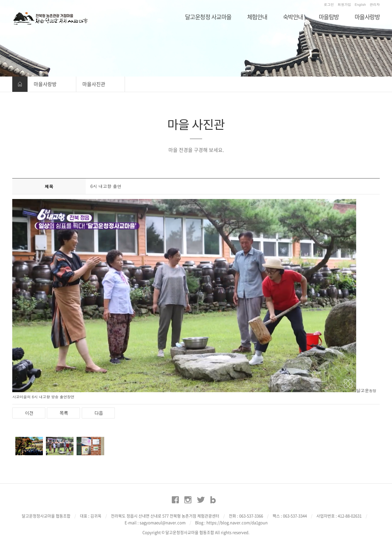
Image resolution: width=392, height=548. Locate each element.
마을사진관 (94, 84)
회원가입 (344, 4)
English (360, 4)
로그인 (329, 4)
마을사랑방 (45, 84)
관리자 (375, 4)
